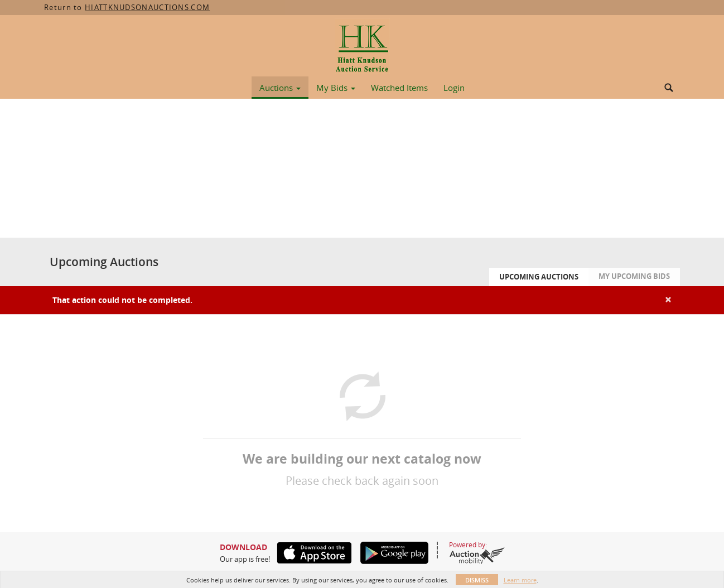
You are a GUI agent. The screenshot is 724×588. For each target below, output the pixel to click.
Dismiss (477, 580)
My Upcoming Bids (634, 276)
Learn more (520, 580)
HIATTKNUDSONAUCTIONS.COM (147, 7)
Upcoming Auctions (539, 277)
